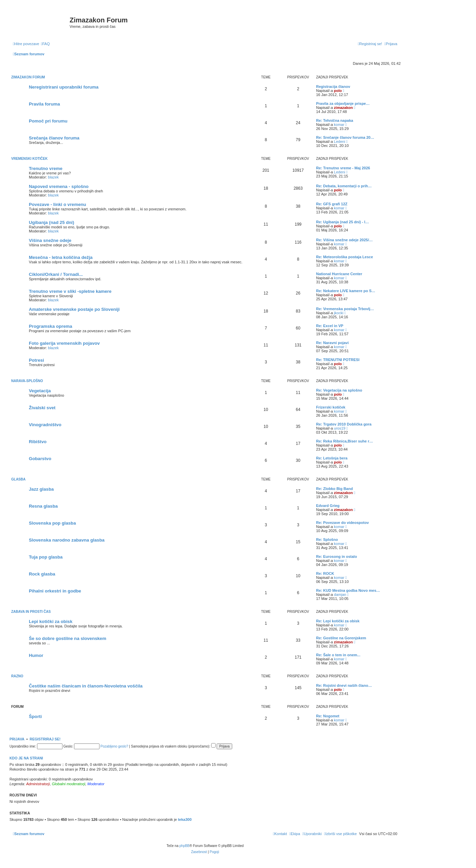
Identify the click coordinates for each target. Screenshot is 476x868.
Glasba (18, 479)
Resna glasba (43, 506)
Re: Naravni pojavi (332, 343)
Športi (35, 716)
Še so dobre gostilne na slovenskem (68, 638)
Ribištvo (38, 442)
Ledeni (340, 141)
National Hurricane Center (339, 274)
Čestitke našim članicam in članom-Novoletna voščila (86, 686)
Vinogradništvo (45, 425)
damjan (340, 595)
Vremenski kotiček (29, 159)
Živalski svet (42, 408)
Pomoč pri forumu (48, 121)
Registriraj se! (45, 739)
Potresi (36, 360)
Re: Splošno (327, 540)
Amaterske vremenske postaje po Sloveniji (74, 309)
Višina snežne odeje (50, 240)
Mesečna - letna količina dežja (61, 257)
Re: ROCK (325, 573)
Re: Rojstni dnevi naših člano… (344, 685)
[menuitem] (45, 44)
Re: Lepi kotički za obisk (338, 621)
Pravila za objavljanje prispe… (343, 103)
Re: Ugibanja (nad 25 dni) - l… (343, 222)
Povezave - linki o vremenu (58, 204)
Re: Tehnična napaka (335, 120)
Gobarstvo (40, 459)
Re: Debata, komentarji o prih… (344, 186)
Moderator (96, 784)
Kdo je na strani (26, 758)
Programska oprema (51, 326)
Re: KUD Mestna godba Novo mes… (348, 590)
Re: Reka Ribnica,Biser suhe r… (345, 441)
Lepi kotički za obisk (51, 621)
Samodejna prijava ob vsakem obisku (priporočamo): (173, 746)
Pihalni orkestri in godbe (55, 591)
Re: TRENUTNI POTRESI (338, 360)
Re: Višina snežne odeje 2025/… (344, 240)
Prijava (17, 739)
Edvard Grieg (328, 506)
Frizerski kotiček (331, 407)
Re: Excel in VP (330, 326)
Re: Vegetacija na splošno (339, 390)
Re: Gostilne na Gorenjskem (341, 638)
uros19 (340, 428)
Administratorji (38, 784)
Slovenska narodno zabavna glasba (67, 540)
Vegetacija (40, 391)
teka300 (185, 819)
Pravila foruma (44, 104)
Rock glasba (42, 574)
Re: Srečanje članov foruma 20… (345, 137)
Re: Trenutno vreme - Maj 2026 (343, 168)
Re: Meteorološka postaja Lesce (345, 257)
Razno (17, 676)
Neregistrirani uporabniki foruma (64, 87)
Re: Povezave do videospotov (342, 523)
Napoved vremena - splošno (59, 186)
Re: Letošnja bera (332, 458)
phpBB (184, 846)
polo (338, 91)
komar (339, 125)
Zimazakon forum (28, 77)
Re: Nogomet (328, 716)
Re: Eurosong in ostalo (336, 556)
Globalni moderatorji (69, 784)
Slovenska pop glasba (52, 523)
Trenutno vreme (46, 168)
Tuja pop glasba (46, 557)
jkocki (339, 313)
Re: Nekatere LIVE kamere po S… (346, 291)
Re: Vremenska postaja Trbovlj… (345, 309)
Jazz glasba (41, 489)
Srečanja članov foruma (54, 138)
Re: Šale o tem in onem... (338, 655)
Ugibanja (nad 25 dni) (51, 222)
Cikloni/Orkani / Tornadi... (56, 274)
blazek (53, 177)
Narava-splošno (27, 381)
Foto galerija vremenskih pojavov (64, 343)
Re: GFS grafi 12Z (332, 204)
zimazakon (344, 108)
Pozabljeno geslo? (114, 746)
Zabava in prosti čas (31, 612)
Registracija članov (333, 87)
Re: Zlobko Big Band (334, 489)
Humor (36, 655)
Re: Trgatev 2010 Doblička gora (344, 424)
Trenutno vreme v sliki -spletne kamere (70, 291)
